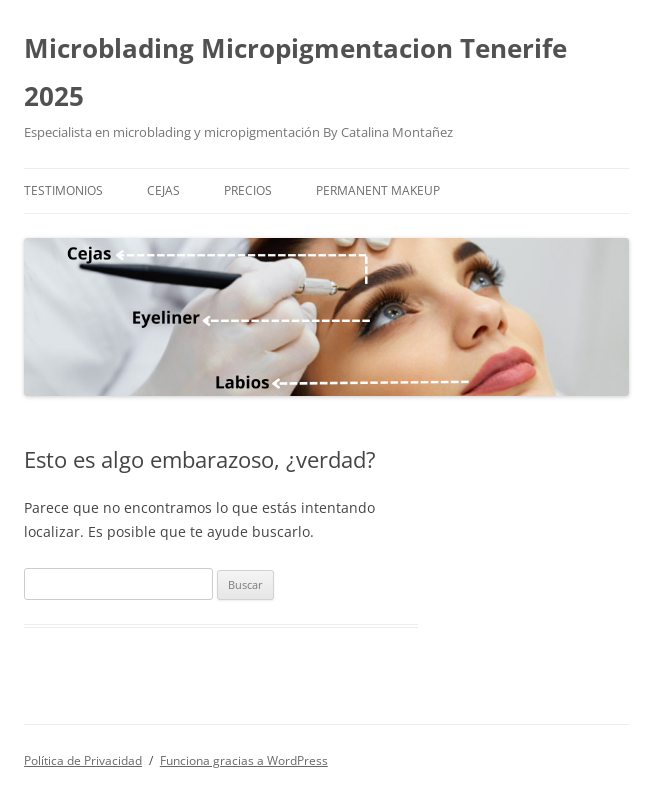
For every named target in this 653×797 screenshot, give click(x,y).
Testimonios (63, 190)
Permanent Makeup (378, 190)
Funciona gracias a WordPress (244, 760)
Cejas (163, 190)
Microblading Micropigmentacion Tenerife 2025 (295, 72)
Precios (248, 190)
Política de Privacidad (83, 760)
